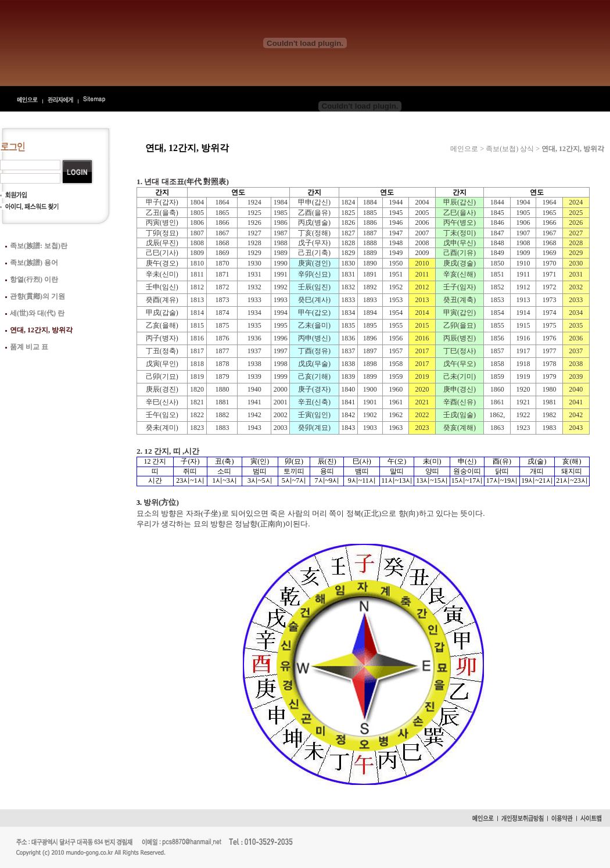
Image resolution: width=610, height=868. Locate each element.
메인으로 (464, 149)
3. (140, 503)
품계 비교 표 (29, 347)
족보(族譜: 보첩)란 (39, 246)
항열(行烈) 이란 (34, 279)
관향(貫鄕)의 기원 (37, 296)
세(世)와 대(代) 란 (37, 313)
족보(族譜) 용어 (34, 263)
